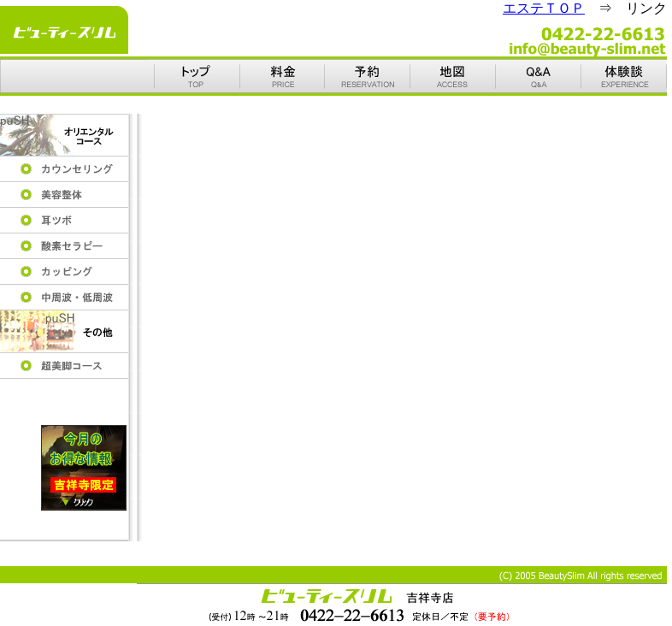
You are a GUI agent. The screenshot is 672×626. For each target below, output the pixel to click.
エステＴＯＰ (544, 8)
